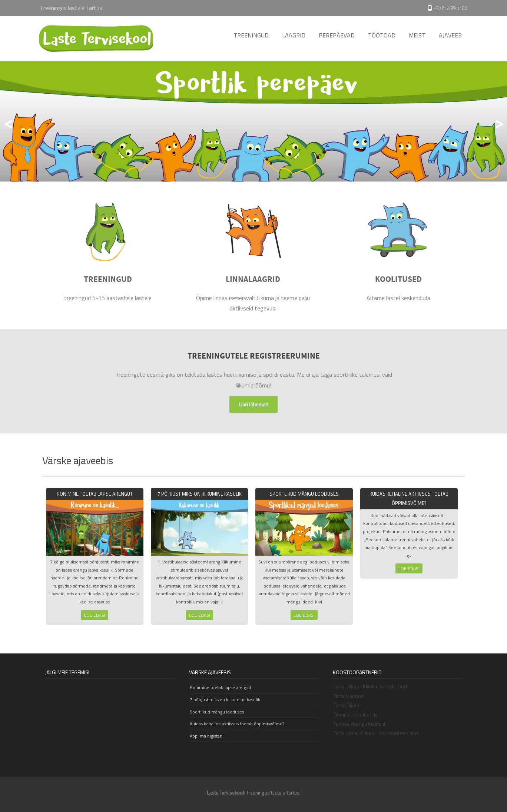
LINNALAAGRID (253, 280)
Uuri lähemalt (253, 404)
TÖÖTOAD (382, 35)
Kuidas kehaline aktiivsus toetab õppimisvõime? (237, 724)
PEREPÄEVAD (337, 35)
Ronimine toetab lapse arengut (95, 494)
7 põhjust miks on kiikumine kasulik (200, 494)
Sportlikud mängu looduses (304, 494)
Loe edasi (95, 615)
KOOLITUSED (398, 280)
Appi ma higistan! (207, 736)
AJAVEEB (450, 35)
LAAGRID (294, 35)
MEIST (417, 35)
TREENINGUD (251, 35)
